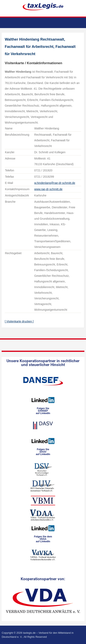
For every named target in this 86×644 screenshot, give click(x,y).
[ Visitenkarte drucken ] (19, 321)
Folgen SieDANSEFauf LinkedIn (43, 411)
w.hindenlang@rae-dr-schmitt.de (55, 183)
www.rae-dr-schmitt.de (48, 189)
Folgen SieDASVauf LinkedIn (43, 452)
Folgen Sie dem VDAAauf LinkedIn (43, 539)
